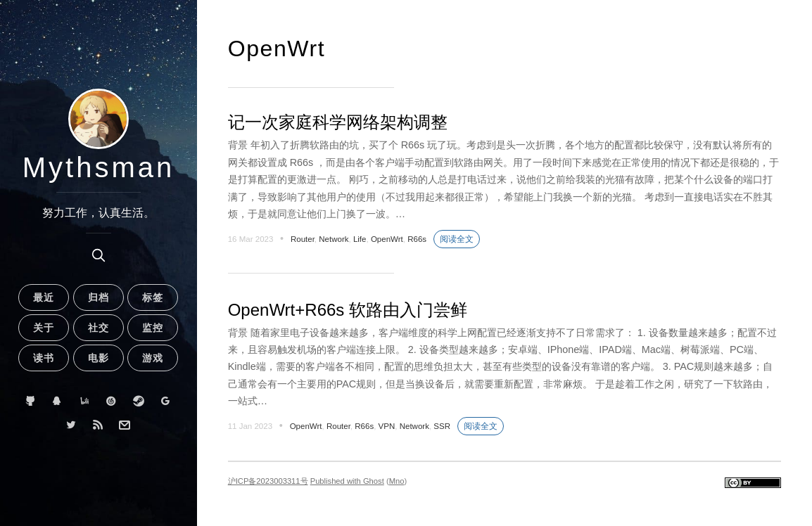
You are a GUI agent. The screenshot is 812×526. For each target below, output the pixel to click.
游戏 (153, 358)
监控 (153, 328)
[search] (99, 255)
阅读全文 (457, 239)
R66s (417, 239)
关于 (44, 328)
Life (360, 239)
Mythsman (99, 167)
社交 (99, 328)
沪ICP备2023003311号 (268, 481)
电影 (99, 358)
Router (303, 239)
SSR (442, 426)
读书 (44, 358)
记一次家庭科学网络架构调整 (338, 122)
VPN (387, 426)
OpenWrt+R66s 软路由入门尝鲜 (348, 310)
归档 (99, 297)
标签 (153, 297)
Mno (397, 481)
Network (334, 239)
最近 (44, 297)
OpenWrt (387, 239)
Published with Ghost (347, 481)
